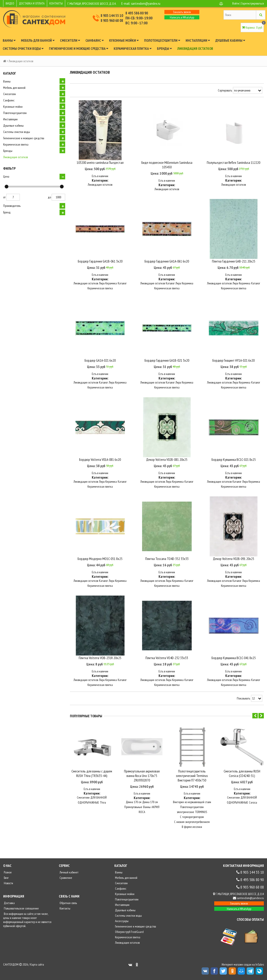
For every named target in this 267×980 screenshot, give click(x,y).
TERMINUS (201, 813)
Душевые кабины (230, 40)
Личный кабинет (69, 874)
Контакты (65, 910)
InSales (260, 966)
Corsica (253, 804)
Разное (7, 874)
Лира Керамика (108, 284)
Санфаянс (95, 40)
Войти (236, 3)
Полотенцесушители (162, 40)
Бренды (164, 48)
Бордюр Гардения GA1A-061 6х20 (167, 262)
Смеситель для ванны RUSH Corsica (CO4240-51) (242, 775)
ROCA (142, 813)
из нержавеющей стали (198, 803)
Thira (103, 804)
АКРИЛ (155, 808)
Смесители (70, 40)
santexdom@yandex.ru (146, 3)
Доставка (9, 904)
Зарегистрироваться (252, 3)
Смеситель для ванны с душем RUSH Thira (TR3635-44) (92, 775)
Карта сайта (37, 966)
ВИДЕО (10, 3)
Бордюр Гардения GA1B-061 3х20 (100, 262)
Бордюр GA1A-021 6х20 (100, 361)
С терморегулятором (192, 818)
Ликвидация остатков (195, 48)
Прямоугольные (133, 808)
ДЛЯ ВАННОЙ (99, 799)
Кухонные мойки (124, 40)
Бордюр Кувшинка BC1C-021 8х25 (234, 461)
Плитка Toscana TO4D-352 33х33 (167, 560)
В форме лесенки (192, 828)
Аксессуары (121, 922)
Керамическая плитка (133, 48)
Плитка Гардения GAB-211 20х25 (234, 262)
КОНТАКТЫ (56, 3)
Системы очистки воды (23, 48)
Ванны (9, 40)
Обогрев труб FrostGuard (129, 933)
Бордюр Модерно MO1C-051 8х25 (100, 560)
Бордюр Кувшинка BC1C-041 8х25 (234, 660)
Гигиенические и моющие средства (79, 48)
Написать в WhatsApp (182, 17)
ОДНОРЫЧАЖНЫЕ (88, 804)
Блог (6, 879)
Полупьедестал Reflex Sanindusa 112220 (234, 163)
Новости (8, 884)
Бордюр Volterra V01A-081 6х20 (100, 461)
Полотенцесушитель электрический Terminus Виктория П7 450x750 (192, 777)
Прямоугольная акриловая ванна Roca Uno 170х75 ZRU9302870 (142, 777)
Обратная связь (68, 904)
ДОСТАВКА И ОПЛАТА (32, 3)
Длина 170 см (134, 803)
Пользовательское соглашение (21, 910)
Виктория (178, 803)
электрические (185, 813)
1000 (58, 197)
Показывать (243, 700)
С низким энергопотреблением (192, 823)
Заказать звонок (182, 12)
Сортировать (225, 90)
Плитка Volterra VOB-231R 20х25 (100, 660)
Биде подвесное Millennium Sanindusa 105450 (167, 165)
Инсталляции (198, 40)
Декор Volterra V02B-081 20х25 (167, 461)
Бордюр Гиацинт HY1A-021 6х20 (234, 361)
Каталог (122, 284)
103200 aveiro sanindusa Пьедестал (100, 163)
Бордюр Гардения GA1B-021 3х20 (167, 361)
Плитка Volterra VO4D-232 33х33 (167, 660)
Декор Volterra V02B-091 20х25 (234, 560)
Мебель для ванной (38, 40)
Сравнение (66, 879)
